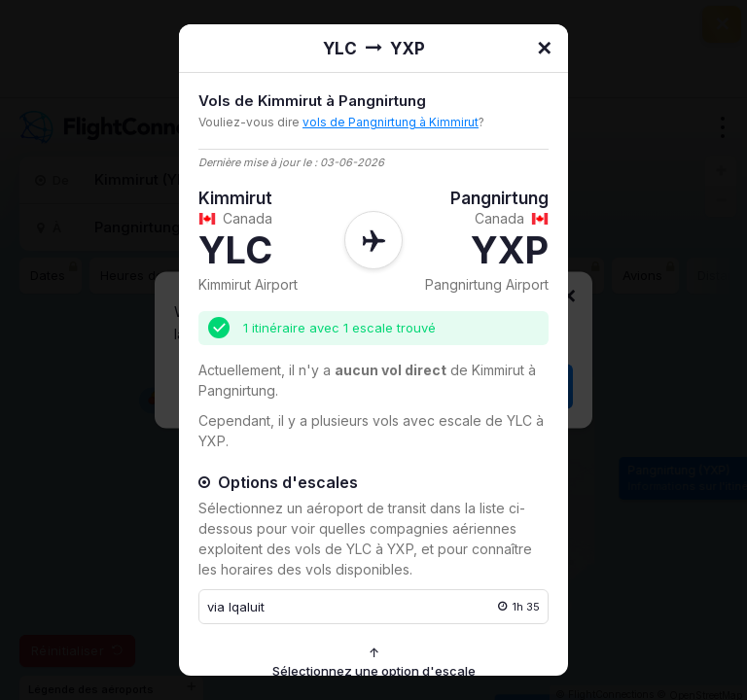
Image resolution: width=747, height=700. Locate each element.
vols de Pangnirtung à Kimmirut (391, 122)
